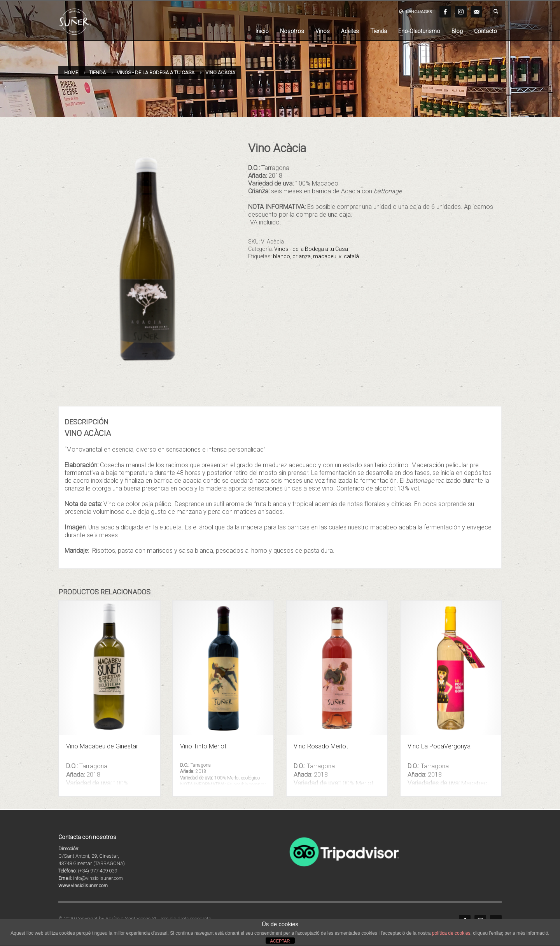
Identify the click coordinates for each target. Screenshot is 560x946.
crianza (302, 256)
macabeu (325, 256)
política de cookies (451, 933)
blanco (282, 256)
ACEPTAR (280, 941)
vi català (349, 256)
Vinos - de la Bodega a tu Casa (311, 249)
